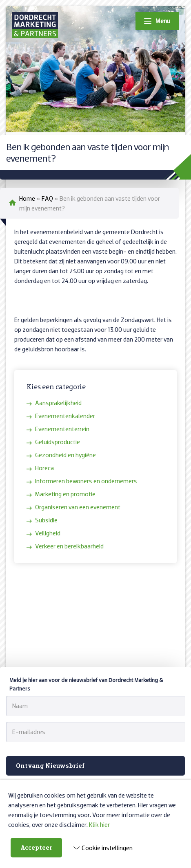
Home (27, 198)
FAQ (47, 198)
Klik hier (99, 824)
